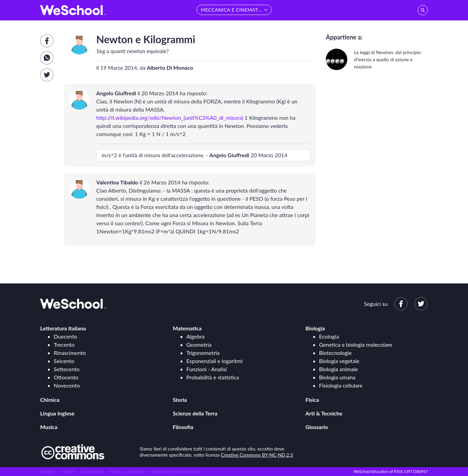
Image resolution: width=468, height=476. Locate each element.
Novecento (67, 385)
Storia (180, 400)
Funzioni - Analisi (207, 369)
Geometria (199, 344)
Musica (49, 427)
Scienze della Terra (195, 413)
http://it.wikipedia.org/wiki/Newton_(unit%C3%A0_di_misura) (170, 118)
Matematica (187, 328)
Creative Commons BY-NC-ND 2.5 (257, 455)
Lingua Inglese (57, 413)
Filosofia (183, 427)
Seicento (64, 361)
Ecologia (329, 336)
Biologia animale (338, 369)
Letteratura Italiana (63, 328)
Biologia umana (337, 377)
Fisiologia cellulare (341, 385)
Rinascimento (70, 353)
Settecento (67, 369)
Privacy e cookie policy (128, 471)
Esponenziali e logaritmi (214, 361)
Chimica (50, 400)
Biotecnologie (335, 353)
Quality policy (92, 471)
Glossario (317, 427)
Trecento (64, 344)
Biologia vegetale (339, 361)
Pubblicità (67, 471)
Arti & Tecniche (324, 413)
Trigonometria (203, 353)
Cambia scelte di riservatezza (175, 471)
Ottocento (66, 377)
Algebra (196, 336)
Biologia (315, 328)
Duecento (65, 336)
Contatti (47, 471)
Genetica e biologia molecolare (356, 344)
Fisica (312, 400)
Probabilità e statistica (213, 377)
